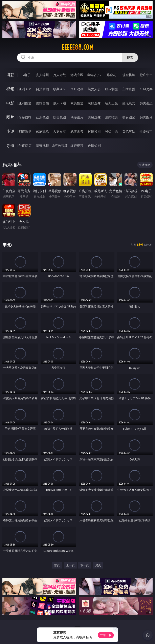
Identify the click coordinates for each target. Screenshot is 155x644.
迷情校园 (94, 131)
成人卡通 (60, 103)
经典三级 (111, 103)
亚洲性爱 (25, 103)
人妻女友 (60, 131)
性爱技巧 (146, 131)
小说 (10, 131)
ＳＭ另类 (146, 89)
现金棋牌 (129, 75)
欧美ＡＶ (60, 89)
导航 (10, 145)
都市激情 (25, 131)
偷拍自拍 (42, 103)
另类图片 (146, 117)
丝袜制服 (111, 89)
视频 (10, 89)
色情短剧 (94, 146)
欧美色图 (60, 117)
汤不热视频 (60, 146)
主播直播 (129, 89)
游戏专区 (77, 75)
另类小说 (111, 131)
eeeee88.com (77, 47)
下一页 (85, 565)
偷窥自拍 (25, 117)
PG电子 (25, 75)
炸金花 (111, 75)
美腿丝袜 (94, 117)
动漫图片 (77, 117)
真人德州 (42, 75)
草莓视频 (42, 146)
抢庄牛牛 (146, 75)
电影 (10, 103)
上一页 (70, 565)
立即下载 (106, 635)
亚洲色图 (42, 117)
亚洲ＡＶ (25, 89)
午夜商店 (25, 146)
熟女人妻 (94, 89)
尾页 (98, 565)
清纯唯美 (111, 117)
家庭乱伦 (42, 131)
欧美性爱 (77, 103)
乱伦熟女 (129, 103)
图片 (10, 117)
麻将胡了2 (94, 75)
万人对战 (60, 75)
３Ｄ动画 (77, 89)
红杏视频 (77, 146)
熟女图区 (129, 117)
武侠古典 (77, 131)
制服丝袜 (94, 103)
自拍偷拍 (42, 89)
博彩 (10, 75)
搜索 (130, 58)
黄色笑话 (129, 131)
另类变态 (146, 103)
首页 (57, 565)
